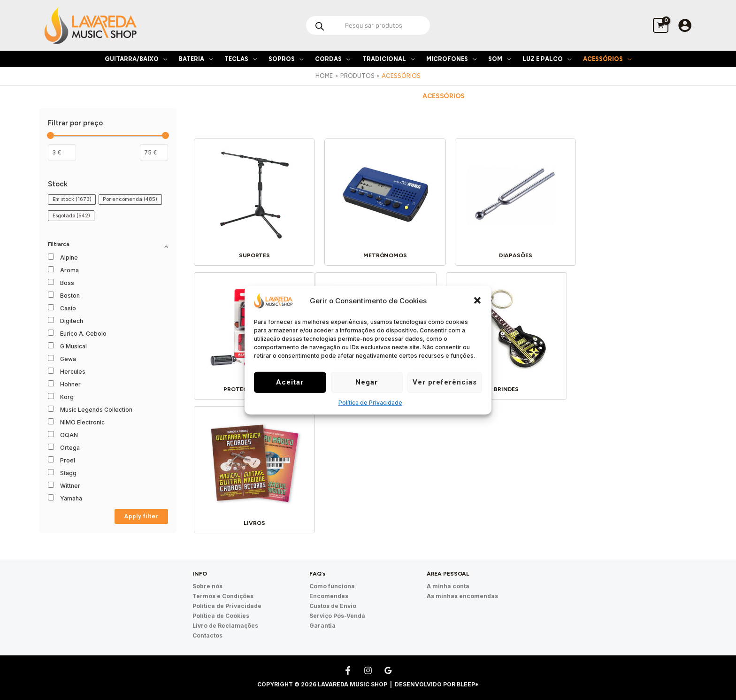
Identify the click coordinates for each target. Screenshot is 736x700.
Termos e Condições (223, 585)
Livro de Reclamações (225, 614)
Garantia (322, 614)
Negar (367, 382)
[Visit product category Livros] (507, 332)
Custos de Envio (333, 595)
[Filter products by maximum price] (154, 153)
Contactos (207, 624)
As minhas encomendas (462, 585)
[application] (163, 59)
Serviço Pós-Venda (337, 604)
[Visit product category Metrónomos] (380, 202)
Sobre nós (207, 575)
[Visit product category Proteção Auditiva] (634, 202)
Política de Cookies (221, 604)
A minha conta (448, 575)
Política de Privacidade (370, 403)
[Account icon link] (685, 25)
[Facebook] (348, 659)
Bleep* (468, 673)
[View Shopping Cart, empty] (661, 25)
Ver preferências (445, 382)
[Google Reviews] (388, 659)
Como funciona (332, 575)
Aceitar (290, 382)
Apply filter (141, 516)
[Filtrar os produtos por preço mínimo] (62, 153)
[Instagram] (368, 659)
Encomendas (329, 585)
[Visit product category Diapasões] (507, 202)
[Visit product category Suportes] (253, 202)
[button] (477, 300)
